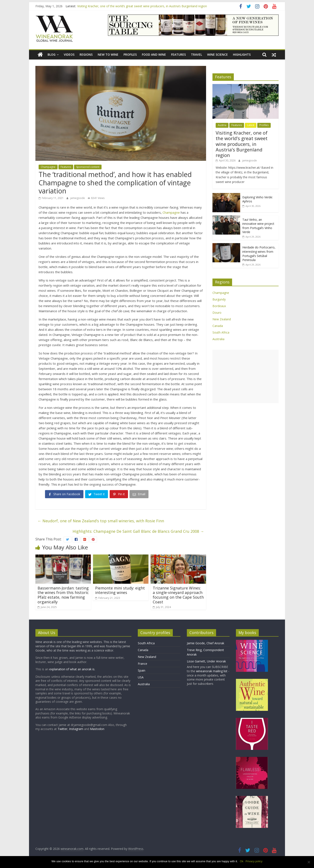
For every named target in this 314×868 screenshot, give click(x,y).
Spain (142, 670)
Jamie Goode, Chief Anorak (206, 643)
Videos (69, 54)
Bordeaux (219, 306)
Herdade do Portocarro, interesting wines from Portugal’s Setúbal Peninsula (259, 254)
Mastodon (97, 729)
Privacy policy (254, 861)
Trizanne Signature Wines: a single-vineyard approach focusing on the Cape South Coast (178, 595)
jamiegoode (78, 198)
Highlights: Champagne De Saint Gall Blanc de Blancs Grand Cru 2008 (138, 531)
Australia (218, 339)
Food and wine (154, 54)
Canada (218, 326)
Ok (242, 861)
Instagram (77, 729)
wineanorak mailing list (212, 671)
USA (141, 677)
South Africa (221, 332)
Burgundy (219, 299)
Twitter (63, 729)
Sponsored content (88, 167)
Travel (196, 54)
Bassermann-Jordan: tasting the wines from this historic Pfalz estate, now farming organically (63, 595)
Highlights (242, 54)
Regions (86, 54)
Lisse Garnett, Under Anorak (206, 661)
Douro (217, 313)
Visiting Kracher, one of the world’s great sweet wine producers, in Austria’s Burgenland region (142, 6)
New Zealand (222, 319)
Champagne (48, 167)
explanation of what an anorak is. (72, 669)
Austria (222, 125)
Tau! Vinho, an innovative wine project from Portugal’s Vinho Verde (258, 226)
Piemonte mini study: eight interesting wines (120, 590)
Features (178, 54)
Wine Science (217, 54)
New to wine (108, 54)
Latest (251, 125)
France (142, 664)
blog (52, 54)
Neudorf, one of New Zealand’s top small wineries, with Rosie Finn (101, 521)
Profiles (130, 54)
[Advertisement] (246, 376)
